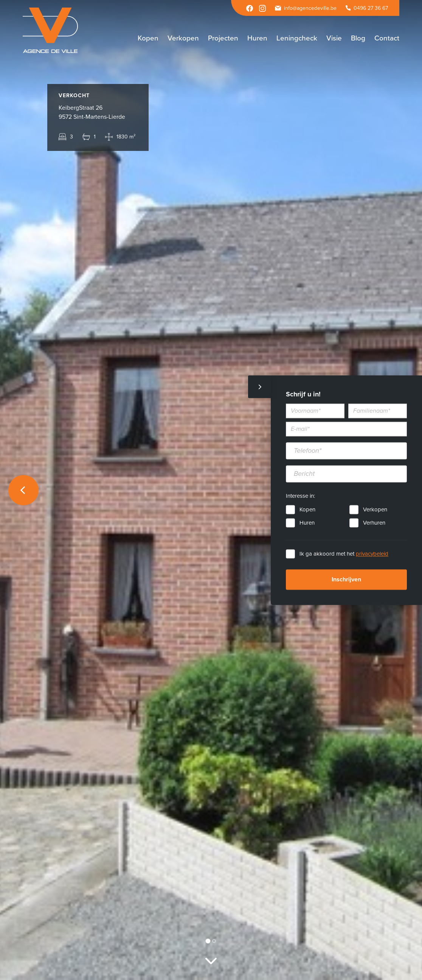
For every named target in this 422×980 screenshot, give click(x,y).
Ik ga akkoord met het (344, 554)
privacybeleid (372, 554)
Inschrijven (346, 579)
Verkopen (375, 509)
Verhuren (374, 523)
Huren (307, 523)
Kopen (307, 509)
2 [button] (214, 941)
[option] (211, 490)
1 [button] (208, 941)
